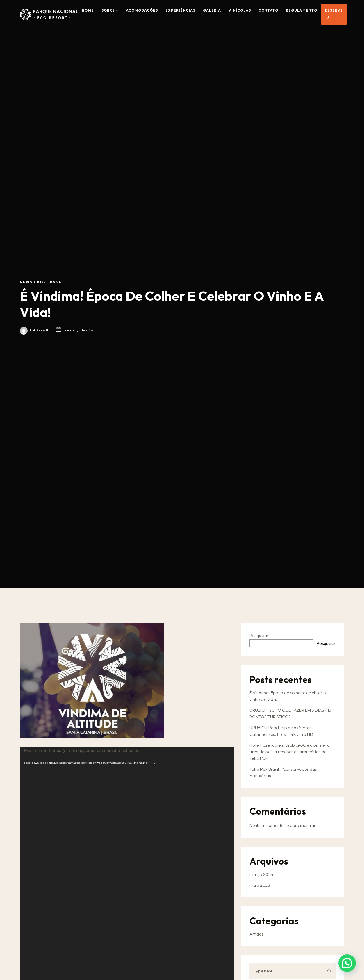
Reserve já (334, 14)
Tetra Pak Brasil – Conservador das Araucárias (283, 772)
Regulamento (301, 10)
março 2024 (261, 874)
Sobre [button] (110, 10)
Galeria (212, 10)
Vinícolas (240, 10)
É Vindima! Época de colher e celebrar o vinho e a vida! (288, 696)
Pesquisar (259, 635)
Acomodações (142, 10)
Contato (268, 10)
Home (88, 10)
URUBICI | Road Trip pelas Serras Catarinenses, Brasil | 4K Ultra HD (281, 731)
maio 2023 (260, 885)
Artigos (257, 934)
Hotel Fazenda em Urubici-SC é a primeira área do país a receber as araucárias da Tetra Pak (290, 751)
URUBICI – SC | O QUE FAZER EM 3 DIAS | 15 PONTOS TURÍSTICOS (290, 713)
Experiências (180, 10)
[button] (347, 963)
